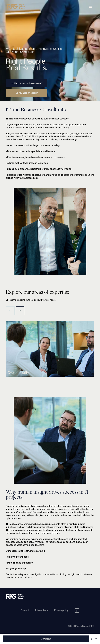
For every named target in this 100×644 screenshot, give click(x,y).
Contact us (46, 639)
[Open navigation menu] (90, 6)
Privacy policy (61, 610)
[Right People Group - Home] (16, 6)
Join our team (41, 610)
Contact (25, 610)
